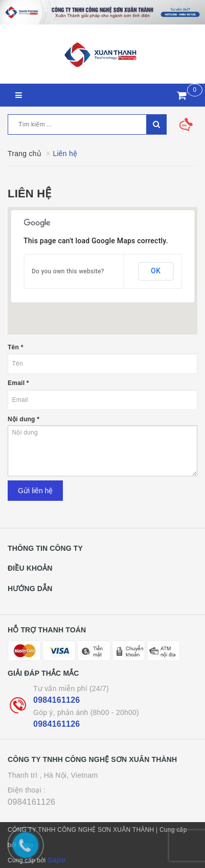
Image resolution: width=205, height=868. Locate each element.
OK (156, 271)
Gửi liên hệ (35, 491)
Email (18, 383)
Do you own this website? (68, 271)
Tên (16, 347)
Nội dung (24, 419)
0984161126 (56, 700)
